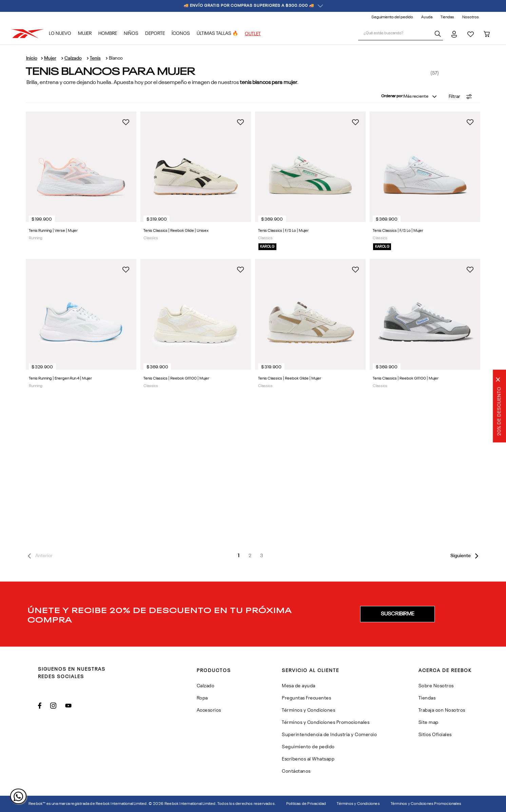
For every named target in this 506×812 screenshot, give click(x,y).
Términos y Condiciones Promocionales (426, 804)
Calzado (73, 58)
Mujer (50, 58)
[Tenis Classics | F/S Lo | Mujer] (425, 183)
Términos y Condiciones (358, 804)
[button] (461, 97)
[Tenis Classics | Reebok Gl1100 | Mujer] (425, 327)
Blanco (116, 58)
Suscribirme (397, 614)
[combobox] (401, 34)
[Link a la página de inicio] (32, 58)
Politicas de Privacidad (306, 804)
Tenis (95, 58)
